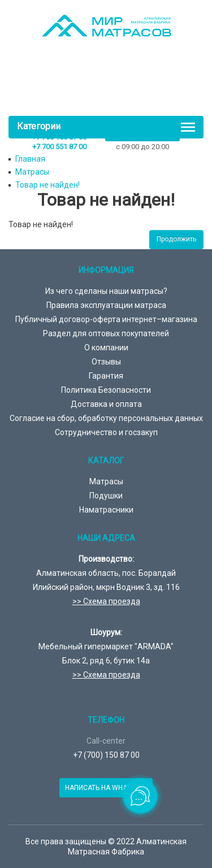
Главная (30, 159)
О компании (106, 348)
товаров (109, 89)
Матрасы (32, 172)
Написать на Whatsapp (106, 788)
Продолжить (176, 239)
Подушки (106, 496)
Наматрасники (106, 510)
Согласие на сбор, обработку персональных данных (106, 418)
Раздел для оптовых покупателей (106, 333)
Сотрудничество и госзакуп (106, 432)
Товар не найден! (47, 185)
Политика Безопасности (106, 390)
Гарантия (106, 376)
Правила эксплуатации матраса (106, 305)
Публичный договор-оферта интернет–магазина (106, 319)
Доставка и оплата (106, 404)
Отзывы (106, 362)
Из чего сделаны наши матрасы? (106, 291)
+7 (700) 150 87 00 (106, 755)
